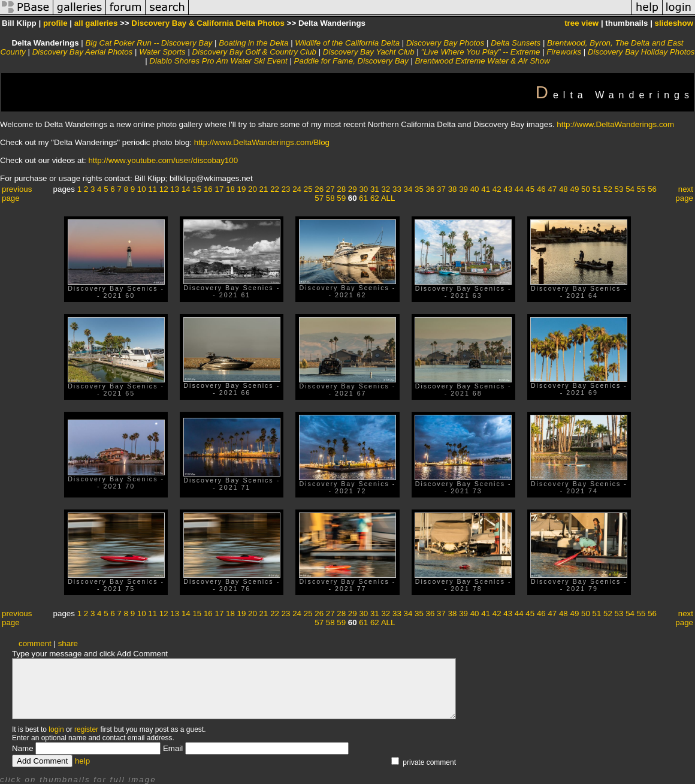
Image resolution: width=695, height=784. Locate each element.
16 (208, 189)
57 (319, 198)
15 (197, 189)
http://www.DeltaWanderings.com (615, 124)
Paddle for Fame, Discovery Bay (351, 61)
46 (541, 189)
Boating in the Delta (253, 43)
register (86, 729)
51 (597, 189)
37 (441, 189)
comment (35, 643)
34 (408, 189)
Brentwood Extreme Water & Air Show (483, 61)
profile (55, 23)
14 (186, 189)
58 (330, 198)
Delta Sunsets (516, 43)
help (82, 761)
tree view (581, 23)
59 (341, 198)
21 (264, 189)
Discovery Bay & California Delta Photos (208, 23)
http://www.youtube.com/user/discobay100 (163, 160)
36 (430, 189)
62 (375, 198)
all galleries (96, 23)
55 (641, 189)
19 (242, 189)
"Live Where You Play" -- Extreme (481, 52)
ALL (388, 198)
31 (375, 189)
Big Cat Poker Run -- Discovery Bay (149, 43)
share (68, 643)
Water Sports (162, 52)
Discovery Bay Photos (445, 43)
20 (253, 189)
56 (652, 189)
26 (319, 189)
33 (397, 189)
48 (563, 189)
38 (453, 189)
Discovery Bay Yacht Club (369, 52)
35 (419, 189)
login (56, 729)
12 (164, 189)
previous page (17, 194)
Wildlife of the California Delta (347, 43)
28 (341, 189)
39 (463, 189)
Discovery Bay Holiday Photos (641, 52)
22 (275, 189)
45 (530, 189)
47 (552, 189)
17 (219, 189)
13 (175, 189)
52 (608, 189)
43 (508, 189)
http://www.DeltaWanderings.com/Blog (262, 142)
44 (519, 189)
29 (353, 189)
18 (230, 189)
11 (152, 189)
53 (619, 189)
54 (630, 189)
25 (308, 189)
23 (286, 189)
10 (142, 189)
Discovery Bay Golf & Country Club (254, 52)
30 (363, 189)
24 (297, 189)
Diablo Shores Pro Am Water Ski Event (218, 61)
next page (684, 194)
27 (330, 189)
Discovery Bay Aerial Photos (83, 52)
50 (586, 189)
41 (486, 189)
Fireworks (564, 52)
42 (497, 189)
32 (386, 189)
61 (363, 198)
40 (475, 189)
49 (574, 189)
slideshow (674, 23)
